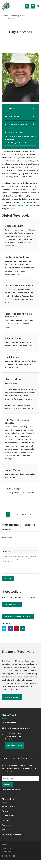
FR (38, 6)
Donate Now (12, 697)
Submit (8, 578)
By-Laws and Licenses (11, 834)
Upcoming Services (18, 16)
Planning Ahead (9, 806)
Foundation (7, 825)
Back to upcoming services (18, 616)
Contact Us (6, 848)
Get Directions (14, 746)
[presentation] (19, 568)
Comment (6, 538)
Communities (8, 816)
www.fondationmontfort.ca (24, 205)
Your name (6, 530)
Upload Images (12, 604)
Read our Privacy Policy (11, 790)
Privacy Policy (7, 852)
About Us (6, 830)
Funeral (5, 811)
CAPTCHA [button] (7, 551)
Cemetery (6, 820)
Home (5, 16)
